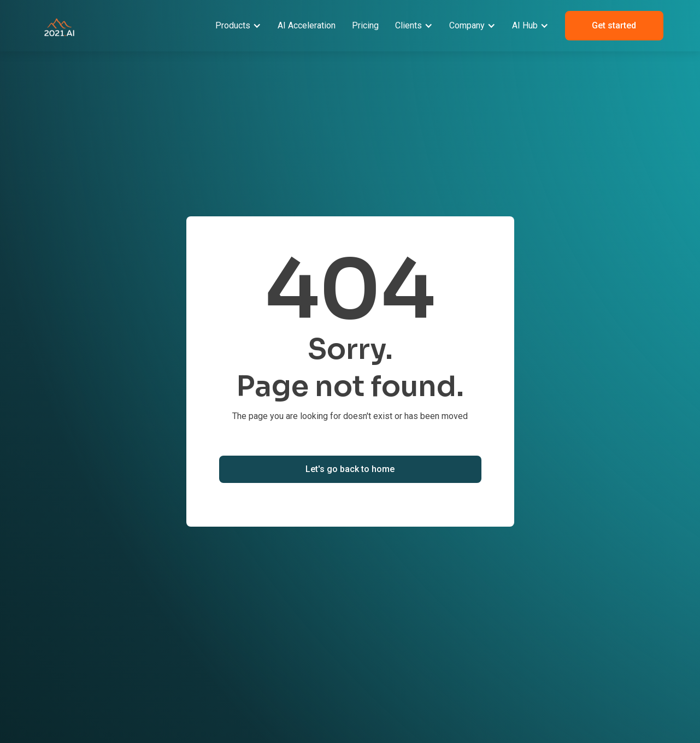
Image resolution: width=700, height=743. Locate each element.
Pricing (365, 25)
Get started (614, 25)
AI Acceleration (307, 25)
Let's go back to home (350, 469)
